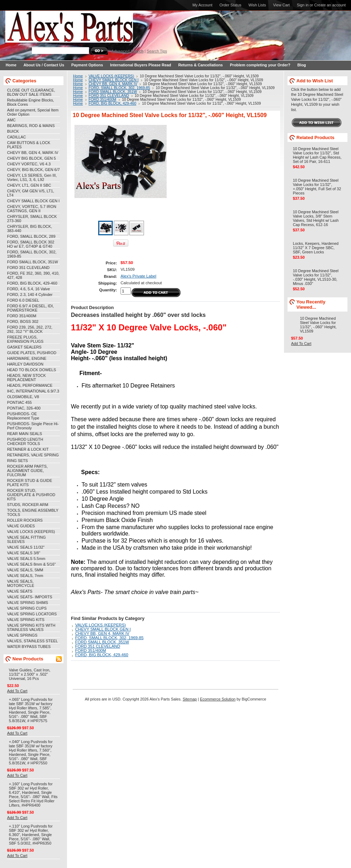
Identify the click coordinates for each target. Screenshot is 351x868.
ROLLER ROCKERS (25, 520)
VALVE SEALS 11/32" (26, 547)
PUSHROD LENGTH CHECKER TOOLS (25, 441)
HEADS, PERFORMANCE (30, 385)
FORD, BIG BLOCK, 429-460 (32, 283)
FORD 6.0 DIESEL (23, 300)
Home (78, 76)
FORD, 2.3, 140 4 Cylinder (30, 295)
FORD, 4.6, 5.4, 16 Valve (29, 289)
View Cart (281, 5)
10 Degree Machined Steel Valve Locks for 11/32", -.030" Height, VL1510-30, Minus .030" (316, 277)
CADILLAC (16, 137)
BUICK (13, 131)
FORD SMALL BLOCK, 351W (32, 262)
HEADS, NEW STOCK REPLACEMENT (26, 378)
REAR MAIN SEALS (25, 434)
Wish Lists (257, 5)
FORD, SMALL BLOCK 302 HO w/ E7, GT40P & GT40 (31, 244)
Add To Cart (17, 691)
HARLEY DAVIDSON (25, 364)
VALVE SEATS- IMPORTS (30, 597)
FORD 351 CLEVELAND (28, 268)
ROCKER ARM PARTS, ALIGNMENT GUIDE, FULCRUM (27, 471)
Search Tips (157, 51)
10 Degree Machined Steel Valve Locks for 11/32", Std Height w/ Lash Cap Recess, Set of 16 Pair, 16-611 (317, 155)
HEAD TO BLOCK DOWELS (32, 370)
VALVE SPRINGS (22, 635)
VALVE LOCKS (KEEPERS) (31, 532)
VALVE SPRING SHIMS (28, 603)
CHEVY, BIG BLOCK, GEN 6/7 (33, 170)
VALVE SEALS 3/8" (24, 553)
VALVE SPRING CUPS (27, 608)
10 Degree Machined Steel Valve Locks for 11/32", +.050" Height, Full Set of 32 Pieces (317, 187)
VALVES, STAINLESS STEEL (32, 641)
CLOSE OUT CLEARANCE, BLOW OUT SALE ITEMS (31, 92)
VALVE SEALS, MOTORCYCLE (21, 583)
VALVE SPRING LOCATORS (32, 614)
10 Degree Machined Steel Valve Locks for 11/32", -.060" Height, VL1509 (318, 325)
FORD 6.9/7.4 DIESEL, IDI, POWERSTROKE (30, 308)
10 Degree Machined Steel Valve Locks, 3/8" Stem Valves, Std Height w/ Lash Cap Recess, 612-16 (316, 218)
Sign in (303, 5)
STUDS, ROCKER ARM (28, 505)
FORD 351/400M (22, 316)
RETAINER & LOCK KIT (28, 449)
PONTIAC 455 (19, 402)
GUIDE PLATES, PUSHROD (32, 353)
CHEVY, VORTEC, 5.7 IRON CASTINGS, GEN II (32, 209)
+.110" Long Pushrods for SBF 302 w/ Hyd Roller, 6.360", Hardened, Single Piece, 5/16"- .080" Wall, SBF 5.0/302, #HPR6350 (31, 835)
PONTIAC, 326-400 (24, 408)
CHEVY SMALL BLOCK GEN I (33, 201)
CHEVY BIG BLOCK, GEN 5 (32, 158)
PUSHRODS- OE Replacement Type (23, 416)
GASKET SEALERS (24, 347)
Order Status (230, 5)
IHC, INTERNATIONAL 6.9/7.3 (33, 391)
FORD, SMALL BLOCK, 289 (31, 236)
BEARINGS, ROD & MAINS (31, 126)
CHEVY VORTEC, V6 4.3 (29, 164)
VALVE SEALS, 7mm (25, 576)
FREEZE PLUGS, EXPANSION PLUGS (25, 339)
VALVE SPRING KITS (26, 620)
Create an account (330, 5)
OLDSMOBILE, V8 (23, 397)
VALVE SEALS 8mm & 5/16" (31, 564)
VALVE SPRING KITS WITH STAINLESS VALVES (31, 627)
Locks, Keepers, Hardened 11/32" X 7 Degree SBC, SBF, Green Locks (316, 248)
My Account (202, 5)
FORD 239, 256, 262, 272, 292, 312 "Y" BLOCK (30, 329)
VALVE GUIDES (21, 526)
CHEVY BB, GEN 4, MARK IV (33, 153)
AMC (11, 120)
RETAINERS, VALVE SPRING (33, 455)
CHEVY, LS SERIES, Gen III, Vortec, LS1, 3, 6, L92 (32, 177)
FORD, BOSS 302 (23, 322)
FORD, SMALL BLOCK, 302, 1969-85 (119, 88)
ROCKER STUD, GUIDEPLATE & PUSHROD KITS (31, 495)
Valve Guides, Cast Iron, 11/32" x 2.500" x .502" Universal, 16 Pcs (30, 674)
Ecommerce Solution (218, 699)
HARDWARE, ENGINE (27, 358)
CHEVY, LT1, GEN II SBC (29, 185)
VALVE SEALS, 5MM (25, 570)
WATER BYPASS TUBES (29, 647)
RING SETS (18, 461)
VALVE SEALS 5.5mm (26, 559)
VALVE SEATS (20, 591)
